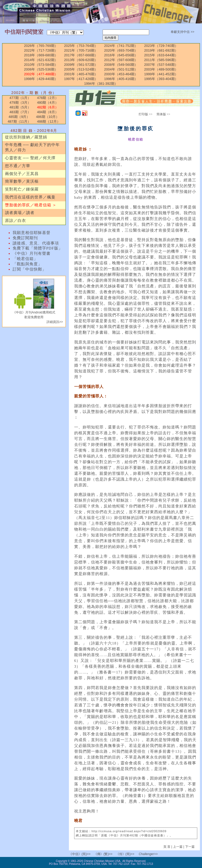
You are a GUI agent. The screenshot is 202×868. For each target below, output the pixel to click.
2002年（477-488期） (41, 74)
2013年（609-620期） (81, 60)
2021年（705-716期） (81, 50)
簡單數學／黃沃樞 (22, 181)
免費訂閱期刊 (25, 238)
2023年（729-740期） (161, 46)
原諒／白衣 (16, 221)
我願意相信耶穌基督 (32, 233)
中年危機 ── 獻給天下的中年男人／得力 (32, 147)
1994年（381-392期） (101, 84)
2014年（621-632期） (41, 60)
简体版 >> (163, 114)
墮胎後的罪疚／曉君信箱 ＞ (31, 205)
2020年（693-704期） (121, 50)
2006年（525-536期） (41, 69)
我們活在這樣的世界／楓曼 (30, 197)
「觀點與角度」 (27, 264)
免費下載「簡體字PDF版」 (38, 248)
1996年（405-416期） (121, 79)
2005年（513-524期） (81, 69)
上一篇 (178, 847)
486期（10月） (48, 117)
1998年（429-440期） (41, 79)
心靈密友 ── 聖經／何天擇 (30, 158)
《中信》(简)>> (80, 854)
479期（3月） (20, 103)
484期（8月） (48, 112)
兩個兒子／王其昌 (22, 174)
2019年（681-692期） (161, 50)
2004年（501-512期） (121, 69)
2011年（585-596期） (161, 60)
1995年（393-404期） (161, 79)
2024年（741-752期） (121, 46)
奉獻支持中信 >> (182, 32)
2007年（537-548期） (161, 65)
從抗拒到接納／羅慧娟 (26, 137)
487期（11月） (19, 121)
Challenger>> (148, 854)
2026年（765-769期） (41, 46)
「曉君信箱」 (25, 259)
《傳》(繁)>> (103, 854)
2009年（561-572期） (81, 65)
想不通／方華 (18, 166)
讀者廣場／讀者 (20, 213)
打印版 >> (146, 114)
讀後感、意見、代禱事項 (36, 243)
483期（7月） (20, 112)
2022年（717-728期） (41, 50)
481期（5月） (20, 107)
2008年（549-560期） (121, 65)
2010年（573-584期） (41, 65)
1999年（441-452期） (161, 74)
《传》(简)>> (125, 854)
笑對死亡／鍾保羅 (22, 189)
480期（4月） (48, 103)
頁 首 (167, 847)
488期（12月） (49, 121)
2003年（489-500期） (161, 69)
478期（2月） (48, 98)
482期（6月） (48, 107)
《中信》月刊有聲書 (32, 253)
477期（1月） (20, 98)
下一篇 (190, 847)
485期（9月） (19, 117)
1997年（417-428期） (81, 79)
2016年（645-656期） (121, 55)
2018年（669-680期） (41, 55)
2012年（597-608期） (121, 60)
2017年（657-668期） (81, 55)
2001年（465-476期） (81, 74)
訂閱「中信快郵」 (29, 269)
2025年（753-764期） (81, 46)
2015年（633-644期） (161, 55)
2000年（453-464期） (121, 74)
